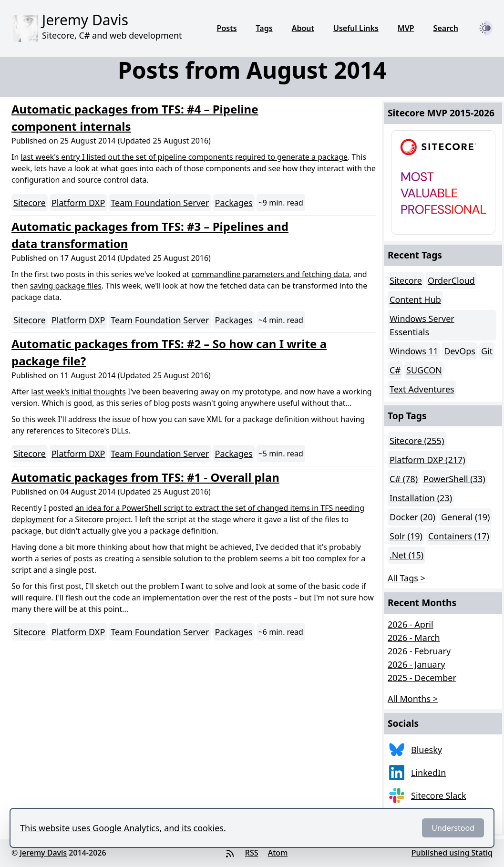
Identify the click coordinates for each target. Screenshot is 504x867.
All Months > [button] (413, 699)
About (303, 28)
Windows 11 (414, 351)
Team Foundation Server (160, 203)
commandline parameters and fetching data (271, 274)
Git (487, 351)
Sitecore (30, 203)
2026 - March (414, 638)
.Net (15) (406, 555)
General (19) (465, 517)
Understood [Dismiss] (453, 828)
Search (446, 28)
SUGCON (424, 370)
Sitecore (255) (417, 441)
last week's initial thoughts (78, 392)
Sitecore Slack (439, 795)
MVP (406, 28)
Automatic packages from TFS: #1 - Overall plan (145, 477)
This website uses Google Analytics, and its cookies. (123, 828)
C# (395, 370)
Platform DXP (78, 203)
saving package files (66, 286)
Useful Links (356, 28)
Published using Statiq (452, 853)
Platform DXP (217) (427, 460)
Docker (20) (412, 517)
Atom (278, 853)
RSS (252, 853)
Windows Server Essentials (422, 325)
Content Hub (415, 299)
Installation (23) (421, 498)
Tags (264, 28)
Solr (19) (406, 536)
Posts (227, 28)
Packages (234, 203)
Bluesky (427, 750)
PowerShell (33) (454, 479)
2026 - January (416, 664)
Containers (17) (459, 536)
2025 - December (422, 678)
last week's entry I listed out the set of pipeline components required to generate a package (184, 157)
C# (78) (404, 479)
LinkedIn (428, 773)
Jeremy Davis (43, 853)
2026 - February (419, 651)
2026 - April (411, 624)
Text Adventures (422, 389)
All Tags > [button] (406, 578)
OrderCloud (451, 280)
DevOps (460, 351)
